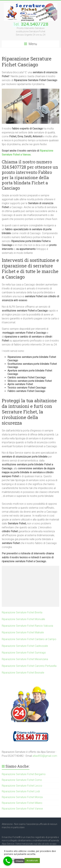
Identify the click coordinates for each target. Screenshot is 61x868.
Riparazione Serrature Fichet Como (22, 780)
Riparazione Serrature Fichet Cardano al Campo (29, 639)
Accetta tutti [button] (32, 861)
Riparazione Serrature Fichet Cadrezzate (25, 646)
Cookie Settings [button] (14, 861)
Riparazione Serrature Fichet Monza (22, 797)
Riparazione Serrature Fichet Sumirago (24, 653)
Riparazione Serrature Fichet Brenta (22, 612)
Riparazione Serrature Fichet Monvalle (23, 619)
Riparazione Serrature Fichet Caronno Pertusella (29, 666)
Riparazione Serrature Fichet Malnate (23, 632)
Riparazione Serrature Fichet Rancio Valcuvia (27, 626)
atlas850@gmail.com (45, 756)
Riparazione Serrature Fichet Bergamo (24, 774)
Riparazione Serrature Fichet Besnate (23, 673)
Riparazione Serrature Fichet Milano (22, 803)
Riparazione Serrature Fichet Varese (22, 809)
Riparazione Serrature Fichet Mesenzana (25, 659)
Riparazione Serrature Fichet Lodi (21, 791)
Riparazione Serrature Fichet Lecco (22, 786)
